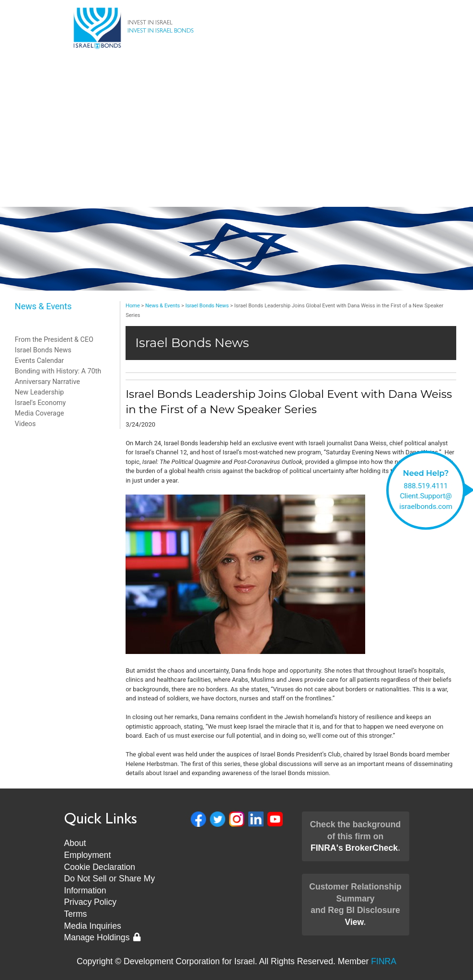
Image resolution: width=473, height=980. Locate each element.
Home (133, 306)
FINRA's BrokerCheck (354, 848)
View (354, 922)
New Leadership (236, 178)
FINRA (384, 961)
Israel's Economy (40, 403)
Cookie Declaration (100, 867)
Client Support (237, 140)
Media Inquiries (93, 926)
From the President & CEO (54, 339)
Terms (76, 914)
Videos (25, 424)
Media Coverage (40, 413)
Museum (237, 197)
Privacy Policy (91, 902)
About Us (237, 121)
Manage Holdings (103, 937)
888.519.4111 (426, 485)
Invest (236, 101)
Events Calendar (40, 360)
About (75, 843)
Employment (88, 855)
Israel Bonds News (43, 350)
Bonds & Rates (236, 82)
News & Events (236, 159)
